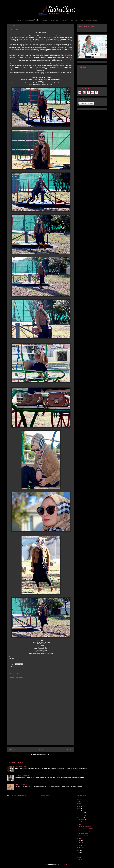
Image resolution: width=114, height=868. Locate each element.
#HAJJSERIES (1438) (32, 20)
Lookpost (27, 667)
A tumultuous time (83, 833)
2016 (79, 850)
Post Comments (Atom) (44, 754)
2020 (79, 804)
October (81, 817)
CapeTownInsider (22, 795)
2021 (79, 802)
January (81, 847)
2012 (79, 860)
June (80, 824)
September (82, 820)
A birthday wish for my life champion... (88, 831)
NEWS (64, 20)
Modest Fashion (37, 667)
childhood (15, 667)
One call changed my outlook (86, 829)
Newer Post (13, 750)
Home (41, 750)
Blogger (66, 864)
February (81, 845)
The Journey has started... (85, 826)
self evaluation (55, 667)
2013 (79, 857)
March (80, 843)
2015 (79, 853)
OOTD (43, 667)
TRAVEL (44, 20)
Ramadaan (48, 667)
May (80, 838)
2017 (79, 811)
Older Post (69, 750)
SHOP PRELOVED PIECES (89, 20)
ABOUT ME (73, 20)
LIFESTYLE (54, 20)
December (81, 813)
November (82, 815)
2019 (79, 806)
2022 (79, 799)
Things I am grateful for (21, 784)
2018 (79, 808)
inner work (21, 667)
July (80, 822)
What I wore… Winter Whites (22, 776)
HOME (19, 20)
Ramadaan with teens (84, 835)
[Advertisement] (41, 733)
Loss (31, 667)
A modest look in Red (20, 767)
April (80, 841)
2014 (79, 855)
